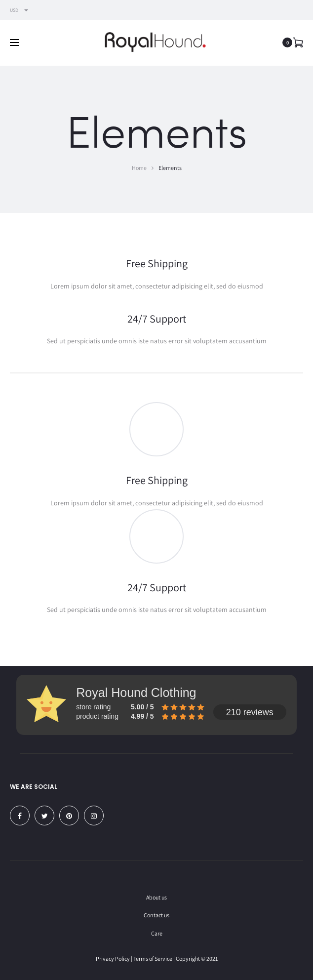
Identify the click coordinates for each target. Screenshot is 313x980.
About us (156, 897)
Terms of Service (153, 959)
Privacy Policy (113, 959)
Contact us (156, 915)
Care (157, 933)
